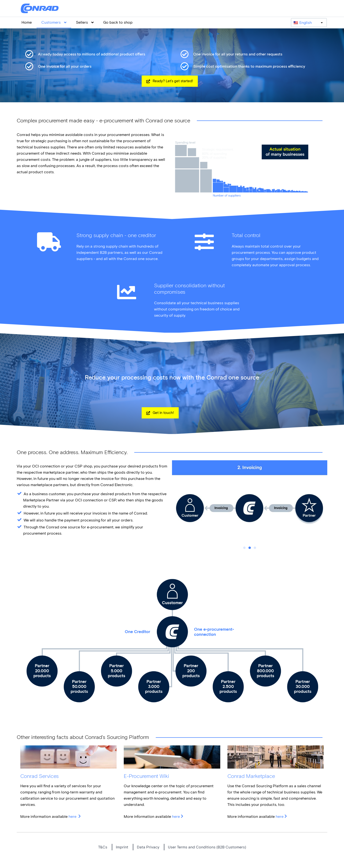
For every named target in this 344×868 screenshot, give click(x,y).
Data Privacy (148, 847)
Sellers (85, 22)
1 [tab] (244, 548)
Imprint (122, 847)
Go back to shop (118, 22)
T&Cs (103, 847)
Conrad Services (40, 776)
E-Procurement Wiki (146, 776)
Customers (54, 22)
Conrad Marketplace (251, 776)
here (73, 816)
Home (27, 22)
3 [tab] (255, 548)
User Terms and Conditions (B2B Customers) (207, 847)
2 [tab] (250, 548)
